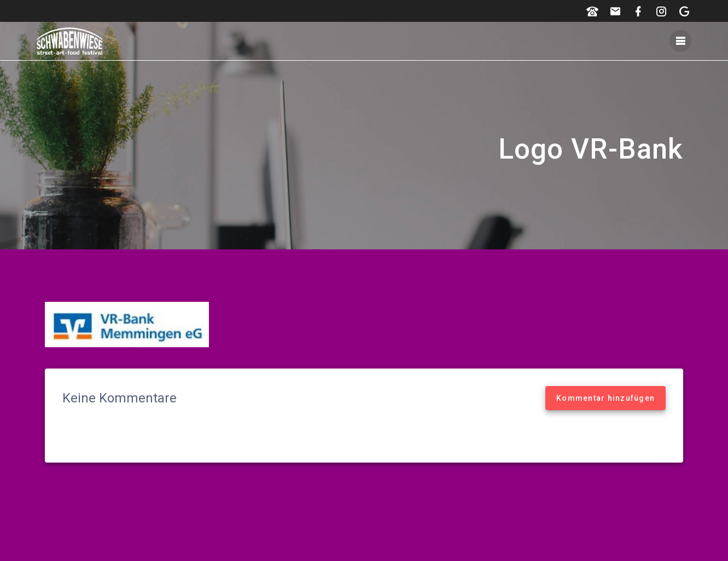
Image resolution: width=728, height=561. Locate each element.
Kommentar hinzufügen (605, 398)
